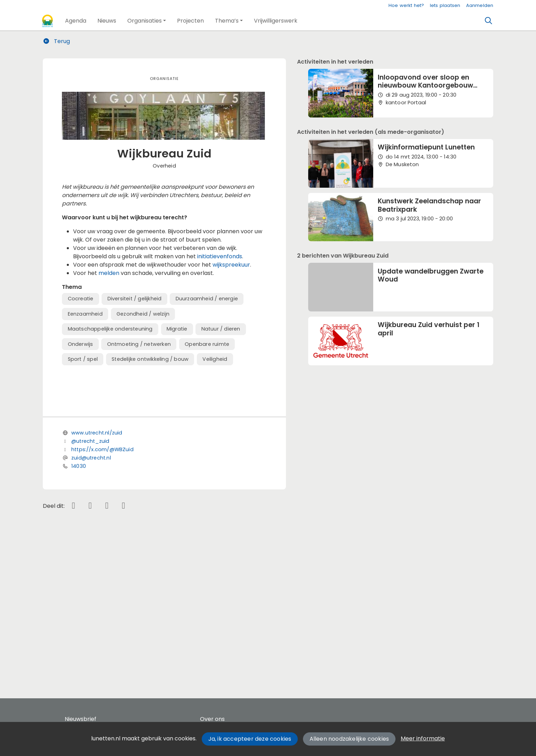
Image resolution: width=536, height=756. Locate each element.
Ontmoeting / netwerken (139, 344)
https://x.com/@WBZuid (102, 598)
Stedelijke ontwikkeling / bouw (150, 359)
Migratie (177, 329)
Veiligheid (215, 359)
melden (110, 273)
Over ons (212, 719)
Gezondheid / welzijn (143, 314)
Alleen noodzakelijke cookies (349, 739)
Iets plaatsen (445, 5)
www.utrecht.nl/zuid (97, 582)
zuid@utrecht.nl (91, 607)
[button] (76, 21)
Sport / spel (83, 359)
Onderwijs (81, 344)
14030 (79, 615)
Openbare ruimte (207, 344)
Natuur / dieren (221, 329)
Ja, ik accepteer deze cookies (250, 739)
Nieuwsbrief (81, 719)
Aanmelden (480, 5)
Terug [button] (57, 41)
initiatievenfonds (220, 256)
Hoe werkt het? (406, 5)
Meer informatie (423, 738)
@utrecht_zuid (90, 590)
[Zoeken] (488, 21)
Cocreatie (81, 299)
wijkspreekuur (231, 265)
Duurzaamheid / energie (207, 299)
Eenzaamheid (85, 314)
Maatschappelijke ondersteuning (110, 329)
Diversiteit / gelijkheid (135, 299)
